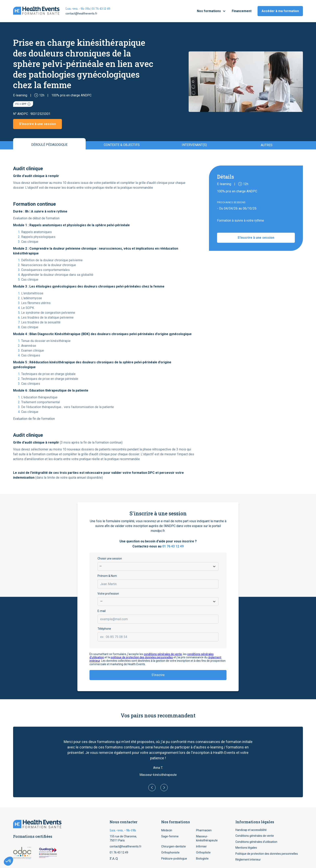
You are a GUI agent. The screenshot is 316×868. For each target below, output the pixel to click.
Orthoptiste (203, 852)
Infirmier (201, 846)
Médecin (167, 830)
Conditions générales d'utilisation (256, 842)
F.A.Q (114, 859)
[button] (211, 11)
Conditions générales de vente (255, 836)
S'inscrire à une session (37, 124)
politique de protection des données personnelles (142, 657)
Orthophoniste (170, 852)
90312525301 (40, 114)
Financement (242, 11)
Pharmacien (204, 830)
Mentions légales (246, 848)
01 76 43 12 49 (173, 546)
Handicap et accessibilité (251, 830)
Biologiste (202, 859)
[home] (36, 11)
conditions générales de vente (163, 654)
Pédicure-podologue (174, 859)
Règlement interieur (248, 860)
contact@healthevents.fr (81, 14)
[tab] (49, 144)
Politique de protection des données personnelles (267, 854)
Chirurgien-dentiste (174, 846)
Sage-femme (170, 836)
